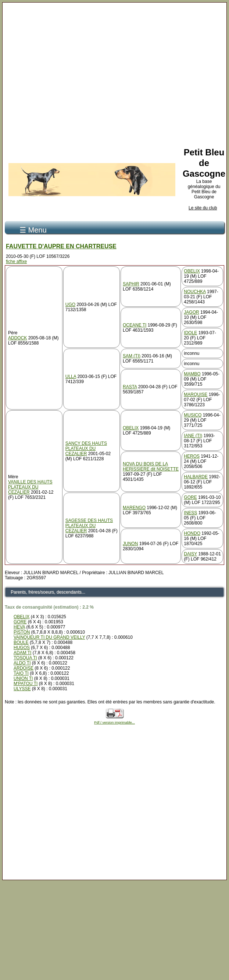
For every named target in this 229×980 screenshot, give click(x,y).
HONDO (192, 533)
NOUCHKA (195, 292)
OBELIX (192, 271)
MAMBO (192, 374)
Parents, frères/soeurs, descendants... (48, 592)
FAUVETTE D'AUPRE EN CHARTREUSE (61, 246)
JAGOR (191, 312)
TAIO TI (21, 673)
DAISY (190, 554)
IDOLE (190, 333)
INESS (190, 513)
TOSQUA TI (25, 658)
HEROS (192, 456)
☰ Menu (33, 230)
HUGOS (22, 648)
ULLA (71, 376)
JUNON (130, 544)
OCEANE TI (135, 325)
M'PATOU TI (26, 684)
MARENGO (134, 508)
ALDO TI (22, 663)
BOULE (21, 642)
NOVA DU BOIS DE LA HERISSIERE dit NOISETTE (151, 466)
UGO (70, 305)
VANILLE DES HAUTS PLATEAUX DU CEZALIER (30, 487)
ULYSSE (22, 689)
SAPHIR (131, 284)
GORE (190, 497)
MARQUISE (196, 394)
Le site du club (203, 208)
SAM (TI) (132, 356)
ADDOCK (17, 338)
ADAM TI (22, 653)
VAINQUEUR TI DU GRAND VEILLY (49, 637)
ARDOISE (24, 668)
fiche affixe (16, 262)
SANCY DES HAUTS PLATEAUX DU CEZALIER (86, 448)
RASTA (130, 387)
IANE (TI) (193, 436)
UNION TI (23, 678)
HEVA (19, 627)
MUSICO (193, 415)
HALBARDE (196, 477)
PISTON (22, 632)
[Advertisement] (112, 74)
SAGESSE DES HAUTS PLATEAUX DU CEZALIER (89, 526)
